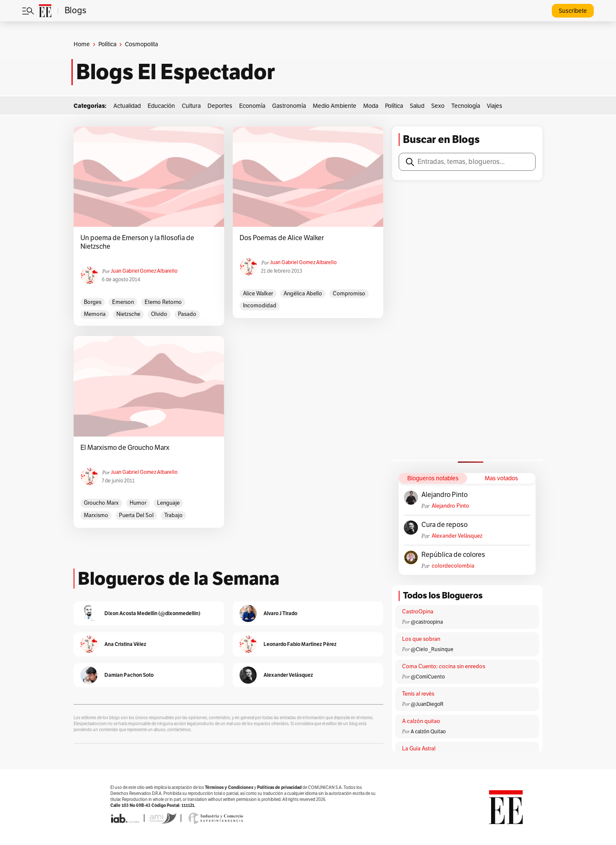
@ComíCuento (428, 677)
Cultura (191, 106)
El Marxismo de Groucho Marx (125, 448)
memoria (95, 314)
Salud (417, 106)
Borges (93, 302)
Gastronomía (289, 106)
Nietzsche (128, 314)
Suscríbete (573, 11)
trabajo (173, 515)
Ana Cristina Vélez (125, 644)
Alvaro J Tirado (280, 613)
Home (82, 44)
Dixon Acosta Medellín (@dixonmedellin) (152, 613)
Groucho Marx (101, 503)
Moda (371, 106)
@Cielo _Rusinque (432, 649)
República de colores (453, 555)
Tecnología (466, 106)
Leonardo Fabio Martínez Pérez (300, 644)
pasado (187, 314)
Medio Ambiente (335, 106)
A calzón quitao (421, 721)
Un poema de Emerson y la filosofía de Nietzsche (137, 242)
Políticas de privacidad (279, 787)
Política (107, 44)
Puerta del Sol (136, 515)
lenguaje (168, 503)
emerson (123, 302)
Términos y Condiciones (229, 787)
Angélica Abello (303, 294)
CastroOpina (418, 612)
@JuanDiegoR (427, 704)
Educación (161, 106)
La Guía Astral (419, 749)
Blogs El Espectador (176, 72)
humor (138, 503)
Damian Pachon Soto (129, 675)
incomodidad (260, 306)
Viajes (495, 106)
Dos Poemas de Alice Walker (282, 238)
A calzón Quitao (428, 732)
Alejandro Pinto (444, 495)
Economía (252, 106)
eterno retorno (163, 302)
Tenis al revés (418, 694)
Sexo (438, 106)
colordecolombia (453, 566)
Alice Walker (258, 294)
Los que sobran (421, 639)
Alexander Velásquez (457, 536)
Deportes (220, 106)
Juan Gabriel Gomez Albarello (144, 271)
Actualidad (127, 106)
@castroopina (427, 622)
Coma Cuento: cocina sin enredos (444, 666)
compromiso (349, 294)
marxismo (96, 515)
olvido (159, 314)
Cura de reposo (444, 525)
